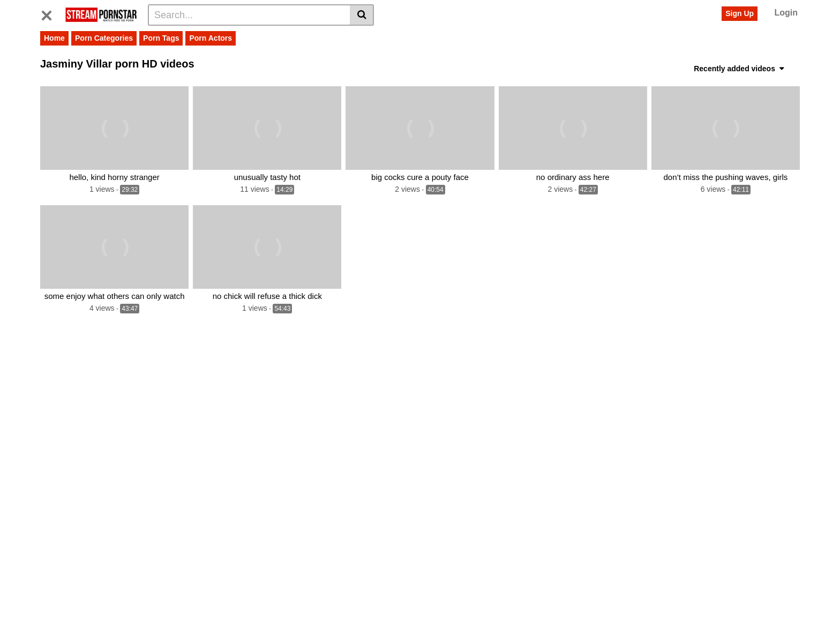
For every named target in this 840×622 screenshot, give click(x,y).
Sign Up (740, 13)
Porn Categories (104, 38)
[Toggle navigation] (51, 13)
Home (54, 38)
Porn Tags (161, 38)
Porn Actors (211, 38)
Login (786, 13)
